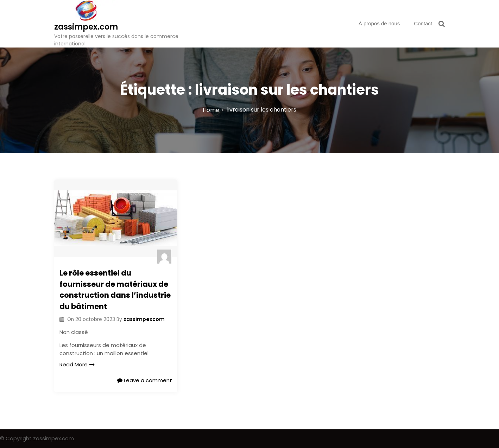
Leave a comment (145, 380)
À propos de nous (379, 23)
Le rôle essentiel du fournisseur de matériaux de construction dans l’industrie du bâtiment (115, 290)
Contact (423, 23)
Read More (77, 364)
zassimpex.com (86, 27)
